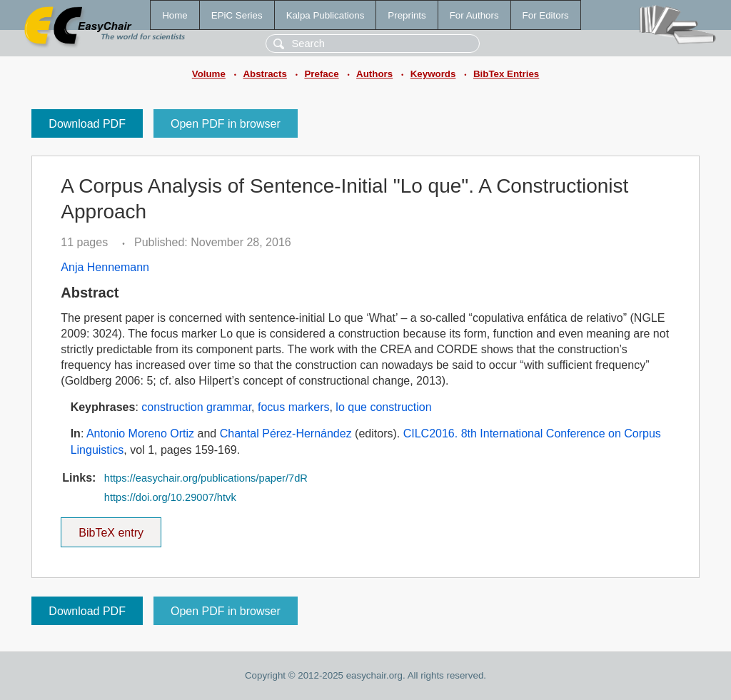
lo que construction (383, 407)
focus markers (293, 407)
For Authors (474, 15)
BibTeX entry (111, 528)
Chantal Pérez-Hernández (286, 433)
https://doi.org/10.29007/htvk (170, 497)
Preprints (407, 15)
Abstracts (264, 74)
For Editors (546, 15)
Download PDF (87, 124)
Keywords (433, 74)
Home (175, 15)
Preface (321, 74)
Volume (209, 74)
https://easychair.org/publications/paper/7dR (206, 478)
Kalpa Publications (326, 15)
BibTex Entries (506, 74)
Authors (374, 74)
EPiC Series (237, 15)
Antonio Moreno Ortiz (140, 433)
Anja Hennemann (105, 267)
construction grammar (196, 407)
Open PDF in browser (226, 124)
